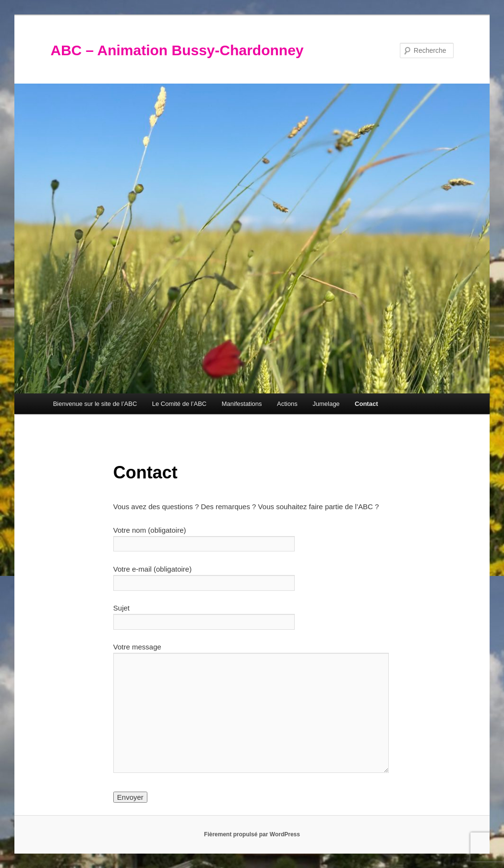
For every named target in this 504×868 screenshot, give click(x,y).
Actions (287, 404)
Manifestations (242, 404)
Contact (366, 404)
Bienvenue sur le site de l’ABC (95, 404)
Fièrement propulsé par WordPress (252, 834)
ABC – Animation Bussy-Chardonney (177, 50)
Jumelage (326, 404)
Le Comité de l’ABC (179, 404)
